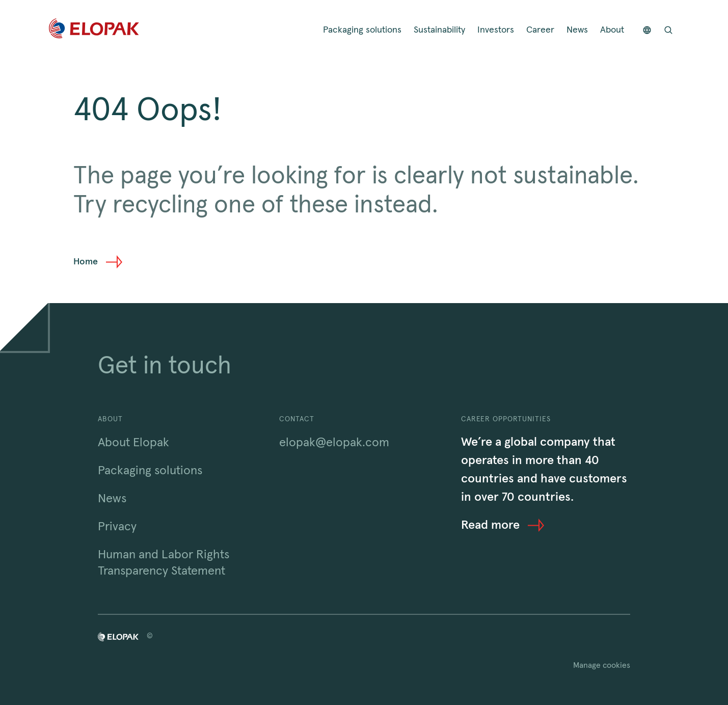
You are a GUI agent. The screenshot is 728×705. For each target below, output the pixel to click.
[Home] (94, 30)
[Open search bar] (668, 30)
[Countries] (647, 30)
